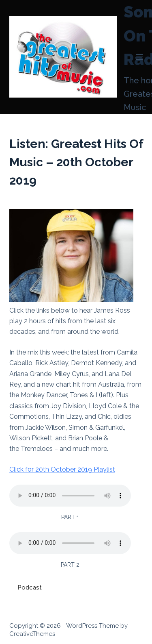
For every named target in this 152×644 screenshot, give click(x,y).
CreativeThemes (32, 634)
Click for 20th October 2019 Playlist (62, 469)
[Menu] (139, 57)
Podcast (30, 587)
